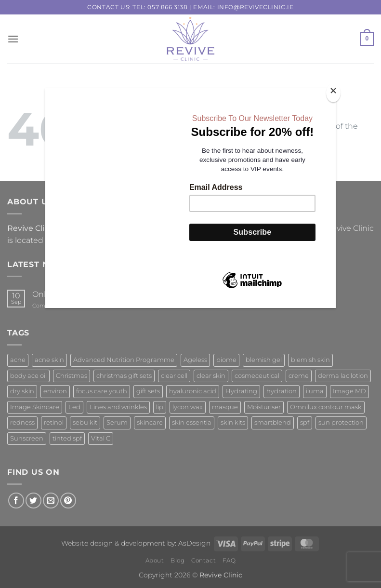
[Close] (333, 93)
